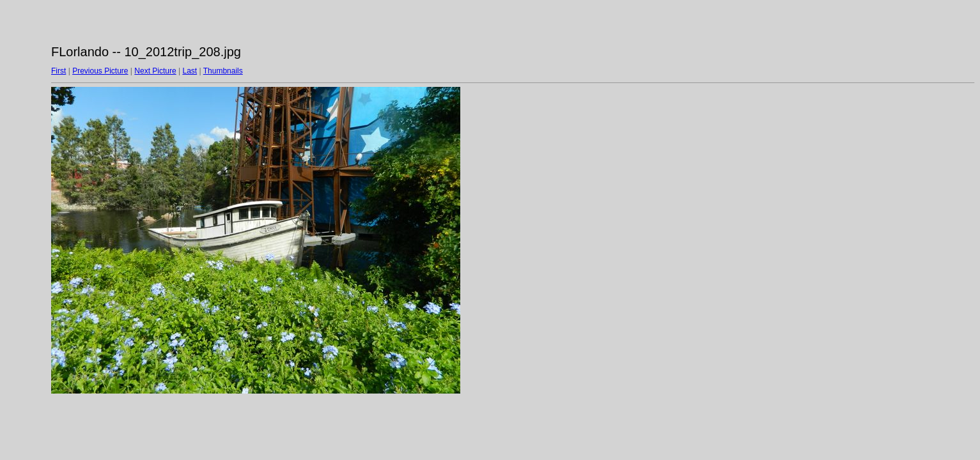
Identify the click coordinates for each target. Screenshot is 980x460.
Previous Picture (100, 71)
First (58, 71)
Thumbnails (223, 71)
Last (190, 71)
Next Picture (155, 71)
